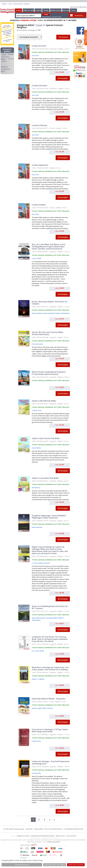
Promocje (38, 10)
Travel (39, 25)
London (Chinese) (40, 125)
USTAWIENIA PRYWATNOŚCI (74, 829)
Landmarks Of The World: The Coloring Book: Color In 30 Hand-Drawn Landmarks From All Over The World (50, 639)
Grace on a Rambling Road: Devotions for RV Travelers (50, 607)
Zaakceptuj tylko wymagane (55, 865)
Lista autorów (71, 836)
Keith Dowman (37, 527)
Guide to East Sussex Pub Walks (46, 438)
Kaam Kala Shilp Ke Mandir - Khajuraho (49, 699)
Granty (46, 10)
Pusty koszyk (79, 15)
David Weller (36, 448)
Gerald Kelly (36, 773)
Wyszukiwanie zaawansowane (52, 17)
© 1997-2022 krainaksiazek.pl (14, 829)
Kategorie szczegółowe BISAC (6, 69)
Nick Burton (36, 488)
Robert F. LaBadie (38, 679)
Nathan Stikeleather (62, 313)
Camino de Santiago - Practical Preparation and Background (51, 762)
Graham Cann (37, 410)
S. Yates (35, 563)
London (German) (40, 86)
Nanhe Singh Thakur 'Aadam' (42, 708)
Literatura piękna (5, 58)
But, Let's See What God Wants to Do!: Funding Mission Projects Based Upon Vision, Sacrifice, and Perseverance (49, 247)
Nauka (4, 55)
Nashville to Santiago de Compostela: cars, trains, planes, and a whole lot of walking (51, 668)
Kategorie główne (7, 50)
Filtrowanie (63, 37)
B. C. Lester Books (38, 651)
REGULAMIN (39, 829)
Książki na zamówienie (31, 10)
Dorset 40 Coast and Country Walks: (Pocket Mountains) (48, 333)
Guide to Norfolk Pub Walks (44, 401)
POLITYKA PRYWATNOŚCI (53, 829)
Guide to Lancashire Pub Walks (45, 478)
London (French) (39, 46)
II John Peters (37, 741)
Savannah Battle (48, 313)
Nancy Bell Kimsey (38, 618)
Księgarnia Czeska (23, 836)
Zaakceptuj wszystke (76, 865)
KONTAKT (29, 829)
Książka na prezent (57, 10)
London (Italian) (39, 205)
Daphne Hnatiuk (44, 563)
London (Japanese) (40, 165)
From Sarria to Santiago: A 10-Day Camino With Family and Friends (50, 730)
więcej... (4, 61)
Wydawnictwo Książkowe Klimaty (43, 836)
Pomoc (73, 10)
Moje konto (66, 10)
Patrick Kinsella (37, 344)
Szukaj (18, 10)
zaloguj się (74, 7)
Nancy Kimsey (37, 313)
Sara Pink (35, 55)
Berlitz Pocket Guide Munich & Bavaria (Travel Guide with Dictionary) (49, 373)
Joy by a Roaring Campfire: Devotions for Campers (50, 303)
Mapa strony (60, 836)
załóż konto (83, 7)
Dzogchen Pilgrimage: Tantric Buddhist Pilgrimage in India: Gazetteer (49, 517)
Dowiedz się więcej (22, 865)
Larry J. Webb (37, 258)
